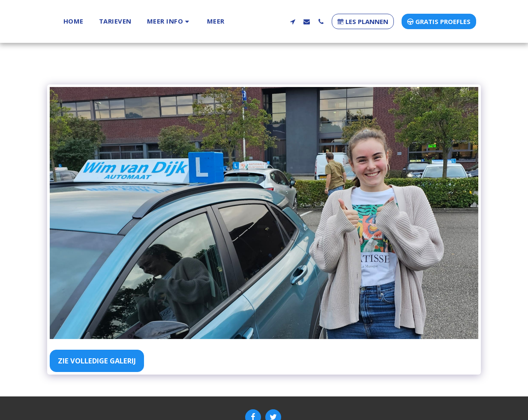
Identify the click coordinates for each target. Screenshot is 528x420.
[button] (152, 21)
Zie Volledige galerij (97, 361)
